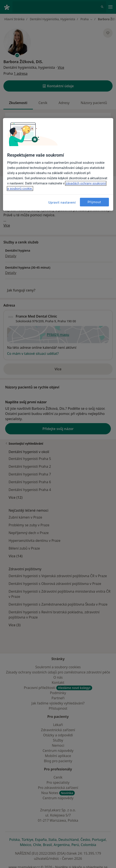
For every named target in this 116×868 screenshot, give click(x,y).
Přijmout (94, 202)
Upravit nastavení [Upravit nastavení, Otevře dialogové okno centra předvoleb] (62, 203)
